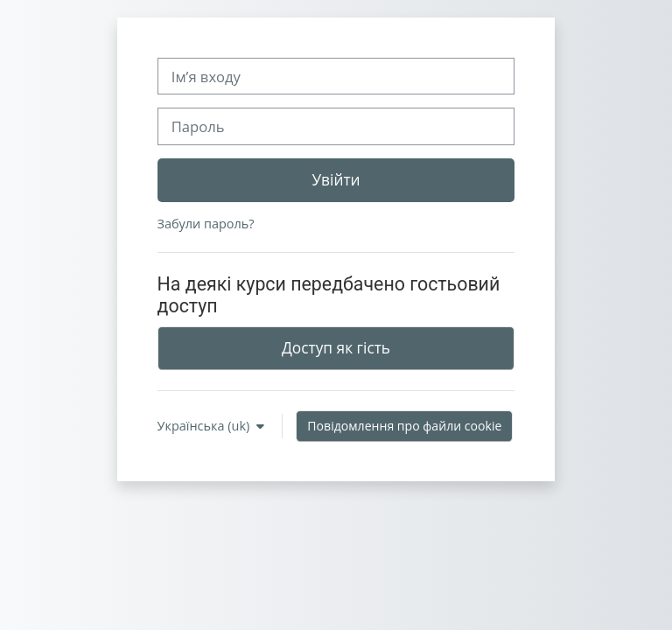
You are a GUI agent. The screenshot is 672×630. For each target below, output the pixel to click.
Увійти (336, 179)
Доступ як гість (336, 347)
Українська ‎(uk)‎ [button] (205, 426)
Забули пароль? (206, 224)
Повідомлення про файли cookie (404, 426)
